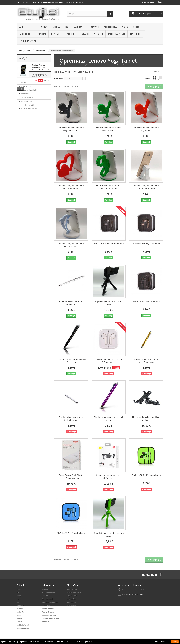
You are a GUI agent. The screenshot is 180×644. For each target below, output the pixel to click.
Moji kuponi (71, 605)
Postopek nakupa (27, 124)
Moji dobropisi (72, 596)
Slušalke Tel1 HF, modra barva (71, 533)
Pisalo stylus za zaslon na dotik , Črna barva (71, 361)
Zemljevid (46, 622)
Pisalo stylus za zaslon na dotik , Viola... (109, 419)
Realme (56, 34)
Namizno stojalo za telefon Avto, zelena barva (109, 187)
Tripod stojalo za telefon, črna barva (109, 303)
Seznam (161, 78)
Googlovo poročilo (28, 127)
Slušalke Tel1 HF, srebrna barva (109, 244)
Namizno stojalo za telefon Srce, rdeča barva (71, 187)
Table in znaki (28, 41)
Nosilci (98, 34)
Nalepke (135, 34)
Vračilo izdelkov (27, 120)
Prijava (159, 2)
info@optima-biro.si (136, 595)
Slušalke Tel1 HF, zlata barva (146, 244)
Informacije (27, 98)
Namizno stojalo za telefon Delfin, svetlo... (71, 245)
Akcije (23, 58)
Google (138, 27)
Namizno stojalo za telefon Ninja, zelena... (109, 129)
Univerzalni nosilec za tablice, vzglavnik (146, 419)
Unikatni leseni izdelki (29, 131)
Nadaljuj (175, 642)
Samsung (79, 27)
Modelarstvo (117, 34)
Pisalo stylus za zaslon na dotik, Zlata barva (146, 361)
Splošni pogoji (26, 109)
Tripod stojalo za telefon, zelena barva (109, 535)
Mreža (155, 78)
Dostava (24, 105)
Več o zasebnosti (161, 642)
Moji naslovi (71, 599)
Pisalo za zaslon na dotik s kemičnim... (71, 303)
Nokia (56, 27)
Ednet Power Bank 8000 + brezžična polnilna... (71, 477)
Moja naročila (72, 589)
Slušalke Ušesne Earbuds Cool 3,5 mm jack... (109, 361)
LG (66, 27)
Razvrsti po (59, 78)
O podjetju (25, 116)
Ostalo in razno (23, 628)
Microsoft (26, 34)
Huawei (94, 27)
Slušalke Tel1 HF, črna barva (146, 302)
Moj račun (72, 585)
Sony (44, 27)
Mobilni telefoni (23, 625)
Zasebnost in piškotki (29, 112)
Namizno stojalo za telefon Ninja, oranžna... (146, 129)
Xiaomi (42, 34)
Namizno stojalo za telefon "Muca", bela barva (146, 187)
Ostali (19, 615)
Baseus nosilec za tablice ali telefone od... (109, 477)
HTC (34, 27)
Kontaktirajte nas (148, 2)
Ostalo (84, 34)
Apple (23, 27)
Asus (125, 27)
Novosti (45, 589)
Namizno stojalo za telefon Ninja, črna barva (71, 129)
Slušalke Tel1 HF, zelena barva (146, 475)
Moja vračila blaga (74, 592)
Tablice (70, 34)
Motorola (110, 27)
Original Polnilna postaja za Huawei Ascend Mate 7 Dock (40, 67)
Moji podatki (72, 602)
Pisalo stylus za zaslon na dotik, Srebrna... (71, 419)
